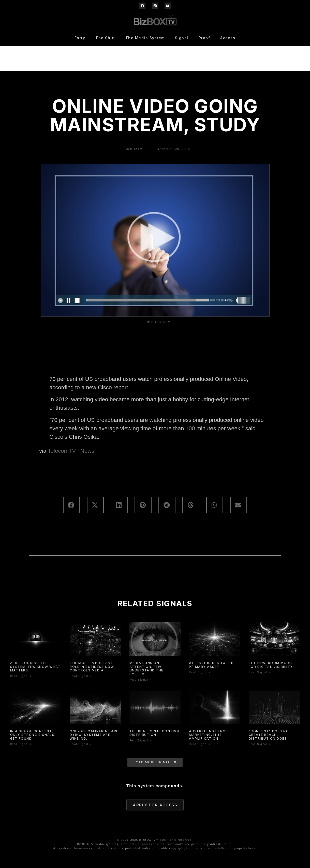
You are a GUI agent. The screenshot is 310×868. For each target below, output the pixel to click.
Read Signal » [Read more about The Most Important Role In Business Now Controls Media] (80, 676)
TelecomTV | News (71, 451)
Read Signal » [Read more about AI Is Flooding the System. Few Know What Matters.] (21, 676)
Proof (204, 38)
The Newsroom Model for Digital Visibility (271, 665)
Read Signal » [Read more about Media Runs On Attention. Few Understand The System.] (140, 680)
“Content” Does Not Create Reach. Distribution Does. (270, 735)
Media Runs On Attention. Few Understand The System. (146, 668)
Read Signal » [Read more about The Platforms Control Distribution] (140, 740)
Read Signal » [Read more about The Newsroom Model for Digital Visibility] (260, 672)
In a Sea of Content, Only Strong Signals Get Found (32, 735)
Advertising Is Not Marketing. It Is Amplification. (209, 735)
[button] (71, 505)
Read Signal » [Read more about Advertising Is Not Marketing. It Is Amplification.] (200, 744)
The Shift (105, 38)
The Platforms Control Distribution (155, 733)
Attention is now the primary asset (212, 665)
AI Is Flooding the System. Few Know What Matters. (35, 667)
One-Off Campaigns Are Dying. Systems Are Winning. (94, 735)
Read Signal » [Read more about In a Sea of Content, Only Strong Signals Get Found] (21, 744)
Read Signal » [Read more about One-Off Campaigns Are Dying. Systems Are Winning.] (80, 744)
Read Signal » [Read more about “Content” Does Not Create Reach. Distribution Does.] (260, 744)
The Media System (145, 38)
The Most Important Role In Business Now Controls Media (92, 667)
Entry (80, 38)
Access (228, 38)
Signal (182, 38)
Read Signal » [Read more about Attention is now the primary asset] (200, 672)
